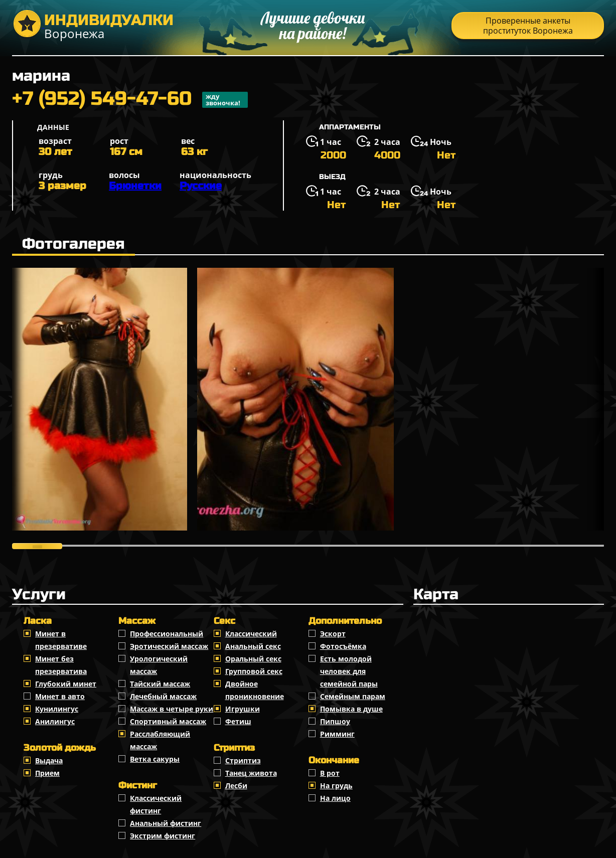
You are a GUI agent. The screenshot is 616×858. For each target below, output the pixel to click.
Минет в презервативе (61, 640)
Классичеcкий (251, 634)
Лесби (236, 786)
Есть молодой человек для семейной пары (349, 671)
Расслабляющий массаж (160, 740)
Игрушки (243, 709)
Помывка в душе (351, 709)
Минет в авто (60, 696)
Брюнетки (135, 186)
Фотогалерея (73, 244)
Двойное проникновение (255, 690)
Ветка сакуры (155, 759)
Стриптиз (243, 760)
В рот (330, 773)
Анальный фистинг (166, 823)
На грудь (336, 786)
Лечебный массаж (163, 696)
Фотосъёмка (343, 646)
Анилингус (55, 721)
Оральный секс (253, 659)
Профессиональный (167, 634)
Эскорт (333, 634)
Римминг (337, 734)
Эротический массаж (169, 646)
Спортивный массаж (168, 721)
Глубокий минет (66, 684)
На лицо (335, 798)
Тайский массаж (160, 684)
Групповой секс (254, 671)
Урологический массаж (159, 665)
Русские (201, 186)
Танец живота (251, 773)
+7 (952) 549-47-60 (130, 100)
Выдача (49, 760)
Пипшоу (335, 721)
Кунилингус (57, 709)
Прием (47, 773)
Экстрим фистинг (163, 836)
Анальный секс (253, 646)
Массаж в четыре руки (172, 709)
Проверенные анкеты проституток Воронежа (528, 26)
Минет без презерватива (61, 665)
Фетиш (238, 721)
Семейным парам (353, 696)
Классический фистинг (156, 804)
